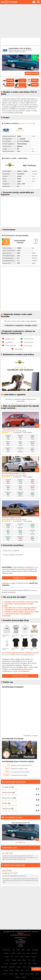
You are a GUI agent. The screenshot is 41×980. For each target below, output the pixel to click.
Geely (22, 957)
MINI (30, 963)
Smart (27, 970)
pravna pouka (21, 943)
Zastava (18, 977)
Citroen (13, 953)
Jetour (24, 960)
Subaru (5, 974)
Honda (27, 957)
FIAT (12, 957)
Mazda (35, 963)
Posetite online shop (20, 676)
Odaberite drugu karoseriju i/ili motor (20, 610)
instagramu (25, 671)
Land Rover (14, 963)
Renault (6, 970)
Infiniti (8, 960)
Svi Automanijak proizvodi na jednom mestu (20, 653)
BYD (23, 950)
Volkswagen (30, 974)
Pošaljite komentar (19, 578)
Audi (14, 950)
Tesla (17, 974)
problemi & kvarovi (27, 123)
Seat (22, 970)
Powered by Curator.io (31, 735)
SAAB (17, 970)
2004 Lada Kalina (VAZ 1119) (21, 823)
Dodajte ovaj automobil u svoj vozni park (21, 602)
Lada (34, 960)
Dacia (28, 953)
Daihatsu (35, 953)
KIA (29, 960)
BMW (19, 950)
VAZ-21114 (20, 130)
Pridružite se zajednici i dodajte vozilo (21, 325)
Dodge (7, 957)
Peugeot (30, 967)
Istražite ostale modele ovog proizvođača (22, 612)
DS (24, 953)
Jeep (19, 960)
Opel (24, 967)
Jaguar (14, 960)
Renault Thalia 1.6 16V (11, 517)
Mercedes (4, 967)
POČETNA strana (21, 938)
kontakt (21, 946)
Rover (12, 970)
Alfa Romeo (7, 950)
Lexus (21, 963)
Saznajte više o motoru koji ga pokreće (21, 608)
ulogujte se (7, 583)
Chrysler (6, 953)
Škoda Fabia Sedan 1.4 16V (14, 473)
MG (25, 963)
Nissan (19, 967)
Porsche (37, 967)
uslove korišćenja (30, 571)
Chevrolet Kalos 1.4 (10, 429)
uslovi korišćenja (20, 941)
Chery (28, 950)
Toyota (22, 974)
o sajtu (21, 939)
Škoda (24, 977)
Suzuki (11, 974)
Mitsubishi (12, 967)
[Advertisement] (20, 21)
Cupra (19, 953)
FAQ (20, 944)
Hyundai (34, 957)
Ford (17, 957)
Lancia (6, 963)
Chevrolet (35, 950)
